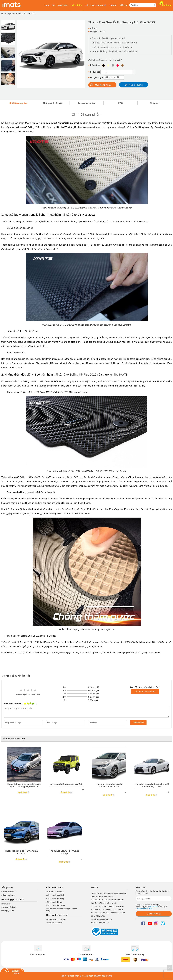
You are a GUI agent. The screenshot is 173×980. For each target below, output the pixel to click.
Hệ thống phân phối (96, 5)
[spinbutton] (116, 72)
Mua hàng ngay (103, 85)
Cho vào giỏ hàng (134, 85)
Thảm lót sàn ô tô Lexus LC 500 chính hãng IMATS (152, 785)
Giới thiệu (63, 5)
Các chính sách (55, 887)
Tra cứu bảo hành (9, 907)
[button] (82, 54)
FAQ (121, 103)
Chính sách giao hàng (55, 905)
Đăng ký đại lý (8, 911)
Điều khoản (153, 907)
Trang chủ (49, 5)
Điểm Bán (6, 904)
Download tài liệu (86, 103)
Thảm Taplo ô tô (8, 895)
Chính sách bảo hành (55, 895)
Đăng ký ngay (154, 914)
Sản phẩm (77, 5)
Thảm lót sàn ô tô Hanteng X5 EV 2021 (21, 852)
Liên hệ (124, 5)
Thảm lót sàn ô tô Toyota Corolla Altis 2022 (109, 785)
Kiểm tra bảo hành (54, 923)
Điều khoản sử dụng (55, 892)
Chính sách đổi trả (54, 902)
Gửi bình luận (138, 723)
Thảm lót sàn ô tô (26, 13)
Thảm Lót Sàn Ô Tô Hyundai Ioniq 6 (65, 852)
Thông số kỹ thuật (52, 103)
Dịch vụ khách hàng (57, 915)
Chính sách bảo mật (144, 909)
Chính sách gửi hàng (55, 899)
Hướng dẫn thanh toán (56, 919)
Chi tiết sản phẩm (18, 103)
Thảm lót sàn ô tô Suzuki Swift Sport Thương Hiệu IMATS (24, 785)
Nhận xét (155, 103)
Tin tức (113, 5)
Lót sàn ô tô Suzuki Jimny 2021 (66, 784)
